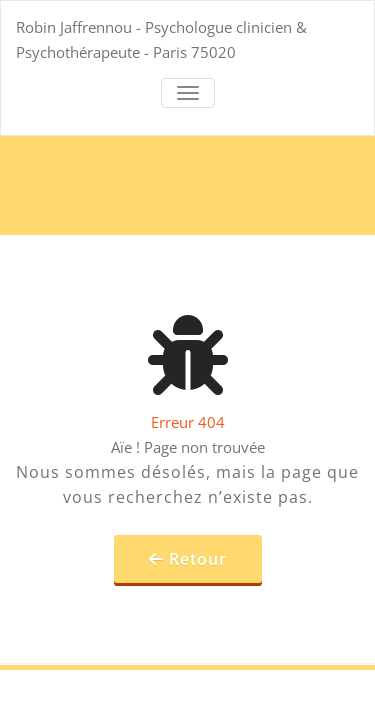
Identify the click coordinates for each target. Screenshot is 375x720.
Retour (198, 559)
